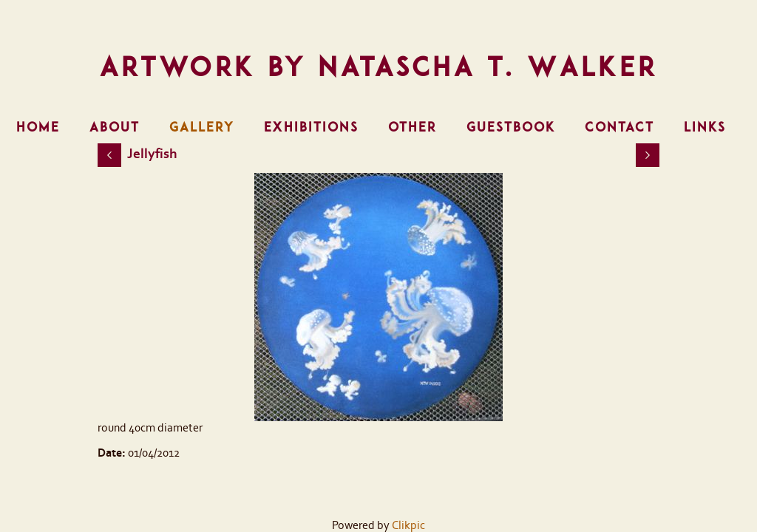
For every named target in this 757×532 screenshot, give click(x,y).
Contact (619, 127)
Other (413, 127)
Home (38, 127)
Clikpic (408, 525)
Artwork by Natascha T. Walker (379, 66)
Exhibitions (311, 127)
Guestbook (511, 127)
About (115, 127)
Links (705, 127)
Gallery (202, 127)
